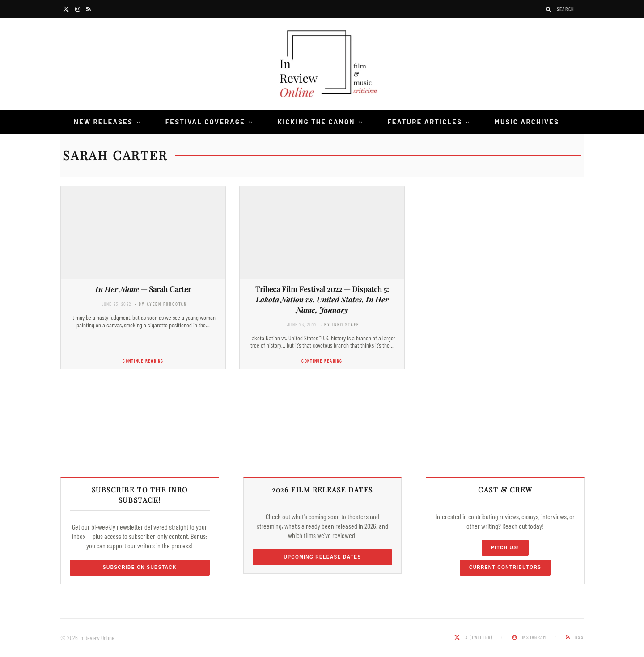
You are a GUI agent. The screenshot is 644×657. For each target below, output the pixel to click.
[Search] (549, 9)
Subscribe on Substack (140, 567)
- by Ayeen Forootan (161, 304)
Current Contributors (505, 567)
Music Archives (527, 122)
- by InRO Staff (340, 324)
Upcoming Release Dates (322, 557)
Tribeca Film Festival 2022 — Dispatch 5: (322, 299)
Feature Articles (425, 122)
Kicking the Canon (316, 122)
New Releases (103, 122)
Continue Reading (143, 361)
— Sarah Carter (143, 289)
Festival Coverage (205, 122)
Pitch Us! (505, 548)
